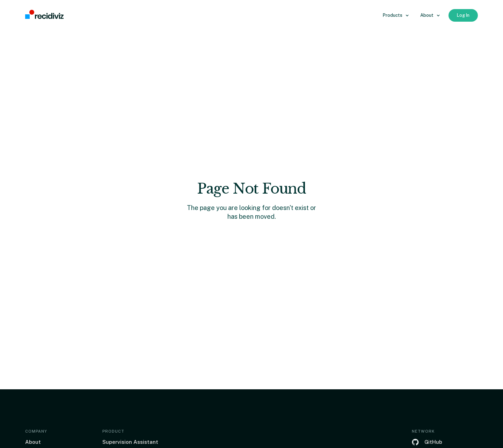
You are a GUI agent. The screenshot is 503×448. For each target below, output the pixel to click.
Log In (463, 15)
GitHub (433, 442)
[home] (44, 15)
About (33, 442)
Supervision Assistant (130, 442)
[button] (396, 15)
